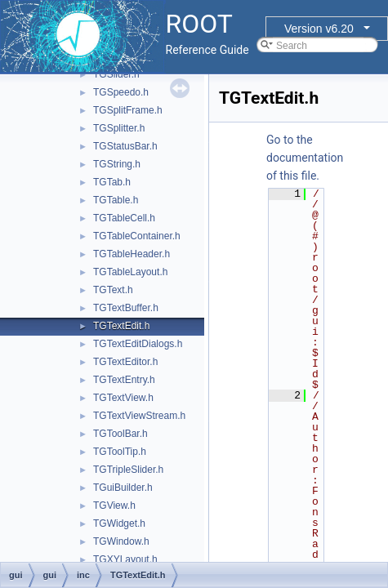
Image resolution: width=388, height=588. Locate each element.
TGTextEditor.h (125, 362)
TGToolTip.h (120, 452)
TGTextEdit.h (121, 326)
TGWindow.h (121, 541)
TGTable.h (116, 200)
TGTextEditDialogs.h (138, 344)
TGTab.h (112, 182)
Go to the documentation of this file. (305, 158)
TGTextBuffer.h (126, 308)
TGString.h (117, 164)
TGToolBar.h (120, 434)
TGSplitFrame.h (128, 110)
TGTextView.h (123, 398)
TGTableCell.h (124, 218)
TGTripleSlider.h (128, 470)
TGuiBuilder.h (123, 488)
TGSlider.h (116, 74)
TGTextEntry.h (124, 380)
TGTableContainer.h (137, 236)
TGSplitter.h (119, 128)
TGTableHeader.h (132, 254)
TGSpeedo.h (121, 92)
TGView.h (114, 506)
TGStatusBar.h (125, 146)
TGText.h (113, 290)
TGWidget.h (119, 523)
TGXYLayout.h (125, 559)
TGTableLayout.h (130, 272)
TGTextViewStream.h (139, 416)
